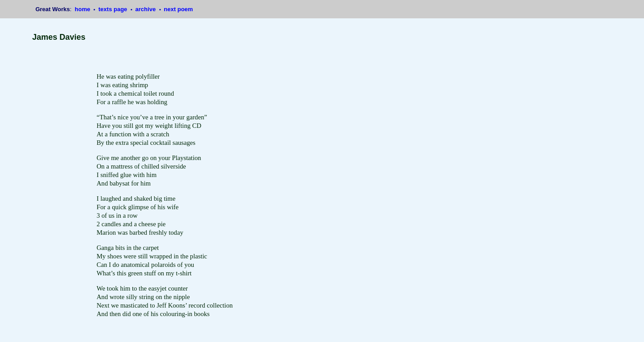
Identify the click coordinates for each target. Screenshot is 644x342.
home (83, 9)
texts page (114, 9)
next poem (178, 9)
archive (146, 9)
